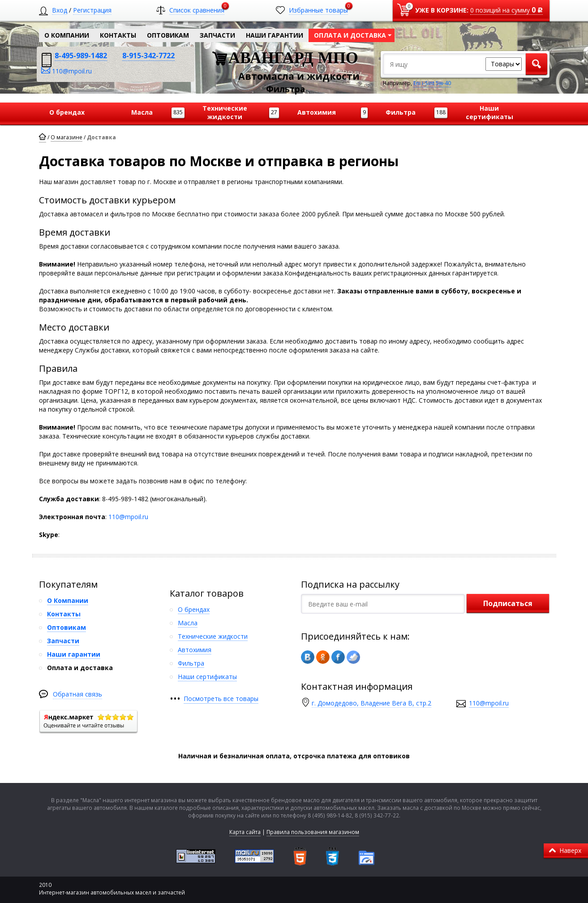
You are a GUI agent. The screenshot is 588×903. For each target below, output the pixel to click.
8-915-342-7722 (148, 56)
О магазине (67, 137)
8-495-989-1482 (81, 56)
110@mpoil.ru (128, 517)
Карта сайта (245, 832)
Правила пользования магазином (313, 832)
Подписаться (508, 603)
